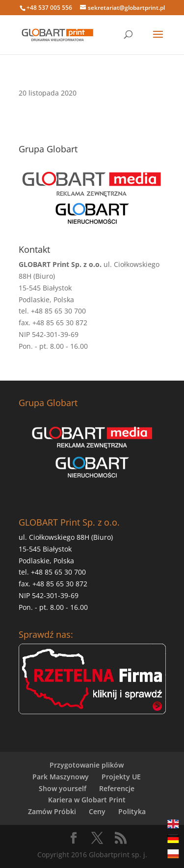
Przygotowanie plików (87, 765)
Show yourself (63, 788)
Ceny (97, 811)
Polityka (132, 811)
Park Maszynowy (61, 777)
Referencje (117, 788)
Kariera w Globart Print (87, 800)
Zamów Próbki (52, 811)
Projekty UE (121, 777)
